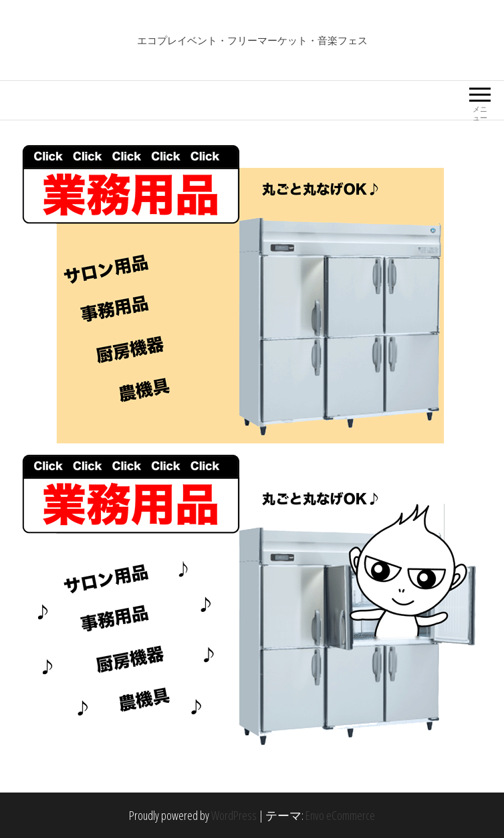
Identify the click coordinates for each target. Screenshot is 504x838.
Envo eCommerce (340, 815)
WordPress (234, 815)
